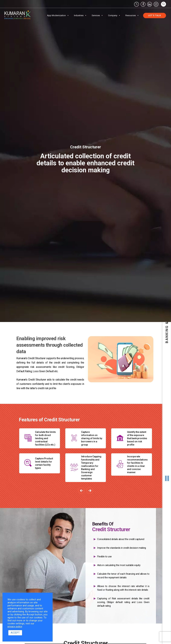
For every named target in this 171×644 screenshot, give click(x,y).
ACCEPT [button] (15, 633)
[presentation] (81, 490)
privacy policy (15, 626)
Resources (132, 15)
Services (97, 15)
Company (114, 15)
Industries (80, 15)
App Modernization (58, 15)
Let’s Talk (155, 15)
